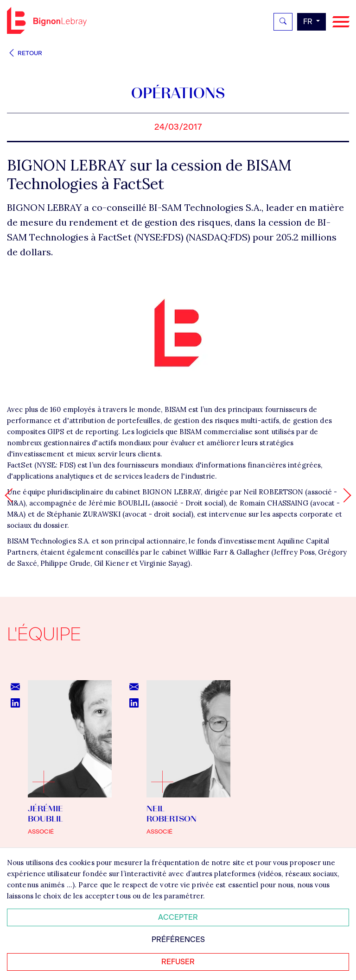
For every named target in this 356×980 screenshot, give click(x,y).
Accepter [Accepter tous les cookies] (178, 917)
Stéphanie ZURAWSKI (84, 514)
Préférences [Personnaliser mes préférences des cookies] (178, 939)
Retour (25, 53)
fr (309, 22)
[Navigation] (341, 22)
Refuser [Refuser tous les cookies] (178, 962)
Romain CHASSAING (274, 503)
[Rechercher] (283, 22)
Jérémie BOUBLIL (119, 503)
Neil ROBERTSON (273, 492)
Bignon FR (47, 20)
